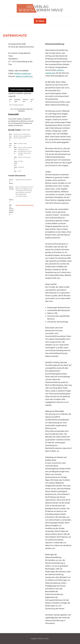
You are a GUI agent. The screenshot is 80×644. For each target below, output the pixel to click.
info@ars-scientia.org (22, 73)
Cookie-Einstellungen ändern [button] (21, 90)
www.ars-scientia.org (24, 76)
